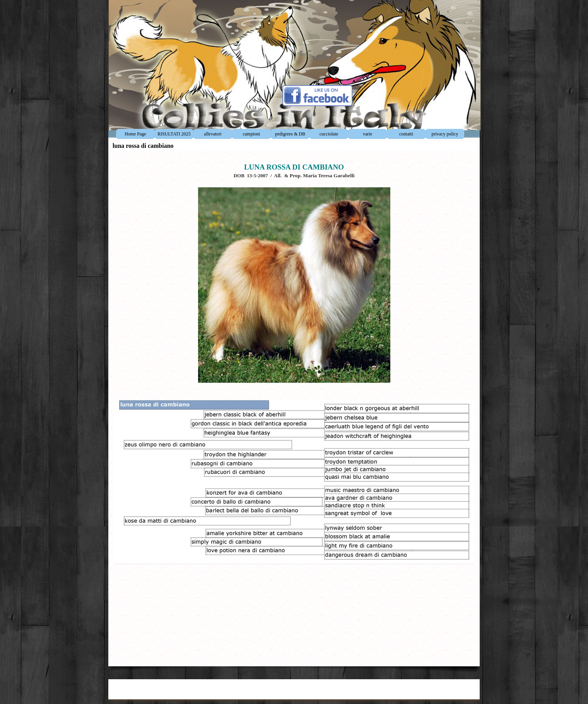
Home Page (135, 134)
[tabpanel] (294, 406)
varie (367, 134)
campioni (252, 134)
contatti (406, 134)
